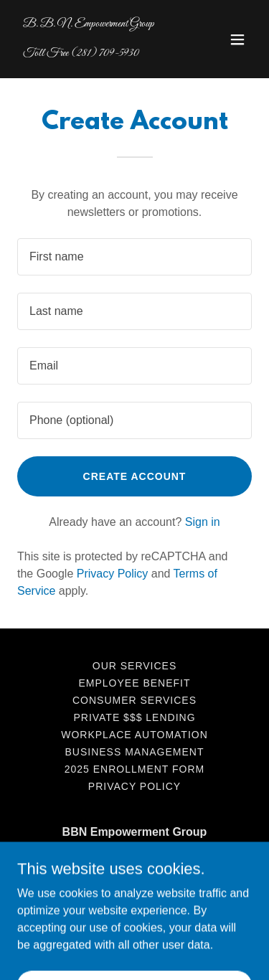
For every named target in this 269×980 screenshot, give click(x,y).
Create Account (135, 476)
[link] (99, 52)
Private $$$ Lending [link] (134, 717)
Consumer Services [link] (134, 700)
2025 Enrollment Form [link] (134, 769)
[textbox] (134, 257)
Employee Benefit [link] (135, 683)
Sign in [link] (203, 522)
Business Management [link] (135, 752)
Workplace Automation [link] (134, 735)
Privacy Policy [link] (113, 574)
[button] (237, 39)
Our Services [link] (134, 666)
